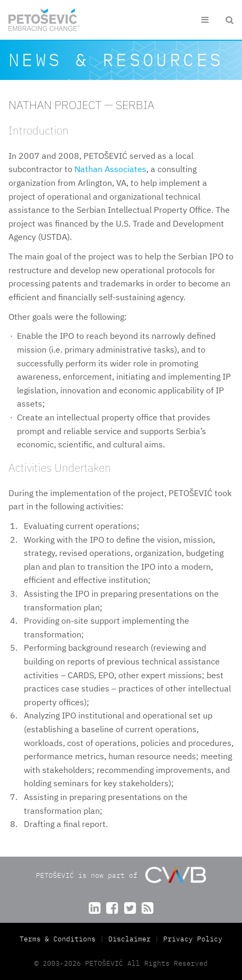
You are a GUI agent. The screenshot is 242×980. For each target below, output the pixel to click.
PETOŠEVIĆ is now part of (121, 875)
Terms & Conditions (60, 939)
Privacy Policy (193, 939)
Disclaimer (129, 939)
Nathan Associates (110, 169)
